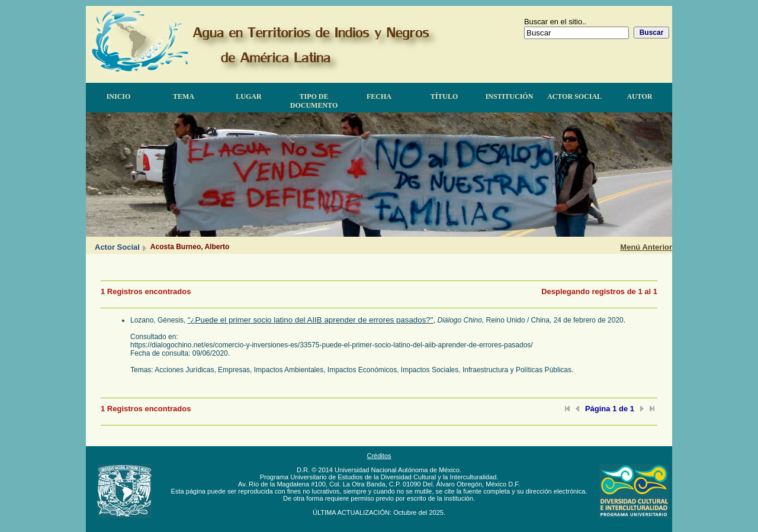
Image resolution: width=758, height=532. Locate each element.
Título (444, 96)
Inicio (119, 96)
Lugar (248, 96)
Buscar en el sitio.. (555, 22)
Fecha (379, 96)
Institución (510, 96)
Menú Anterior (646, 247)
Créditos (379, 456)
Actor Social (574, 96)
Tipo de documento (314, 101)
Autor (639, 96)
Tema (184, 96)
